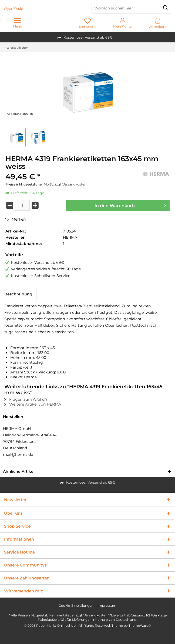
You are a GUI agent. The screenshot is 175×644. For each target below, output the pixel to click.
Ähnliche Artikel (19, 471)
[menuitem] (157, 23)
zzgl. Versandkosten (70, 184)
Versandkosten (95, 615)
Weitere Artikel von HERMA (33, 404)
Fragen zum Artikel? (26, 399)
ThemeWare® (140, 626)
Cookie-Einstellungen (76, 606)
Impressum (107, 606)
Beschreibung (18, 294)
